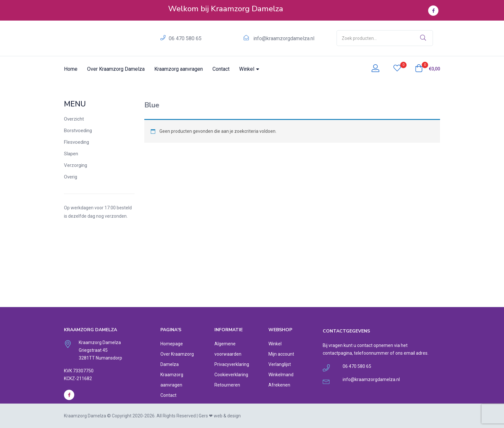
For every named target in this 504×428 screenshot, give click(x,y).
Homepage (172, 344)
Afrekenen (279, 385)
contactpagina (337, 353)
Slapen (71, 154)
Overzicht (74, 119)
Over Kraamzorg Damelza (116, 69)
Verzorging (76, 165)
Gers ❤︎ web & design (220, 416)
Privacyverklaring (232, 364)
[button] (428, 69)
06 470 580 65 (185, 38)
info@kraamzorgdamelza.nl (284, 38)
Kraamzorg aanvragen (179, 69)
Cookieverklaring (231, 375)
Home (71, 69)
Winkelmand (281, 375)
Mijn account (281, 354)
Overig (71, 177)
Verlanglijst (280, 364)
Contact (221, 69)
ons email (405, 353)
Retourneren (227, 385)
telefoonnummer (371, 353)
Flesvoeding (76, 142)
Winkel (249, 69)
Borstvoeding (78, 131)
